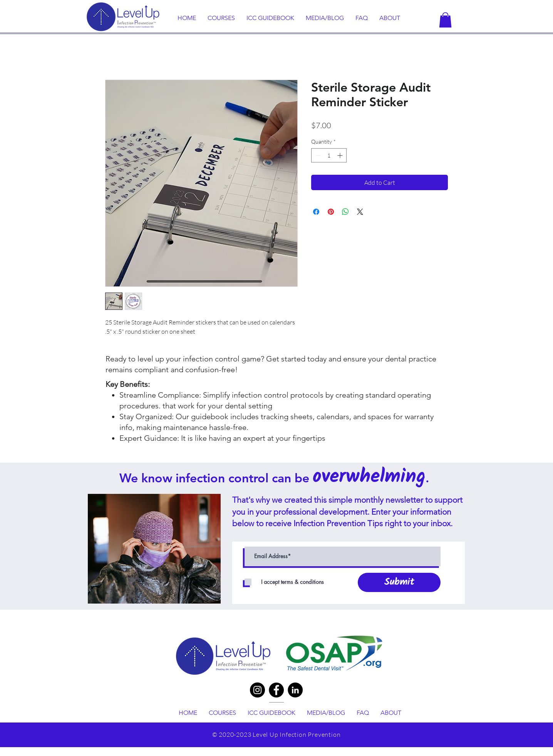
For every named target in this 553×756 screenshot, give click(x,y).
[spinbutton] (329, 155)
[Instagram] (257, 690)
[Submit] (399, 582)
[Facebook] (276, 690)
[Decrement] (317, 155)
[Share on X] (360, 212)
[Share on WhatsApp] (345, 212)
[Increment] (341, 155)
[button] (445, 20)
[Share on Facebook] (316, 212)
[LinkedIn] (295, 690)
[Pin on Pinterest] (331, 212)
